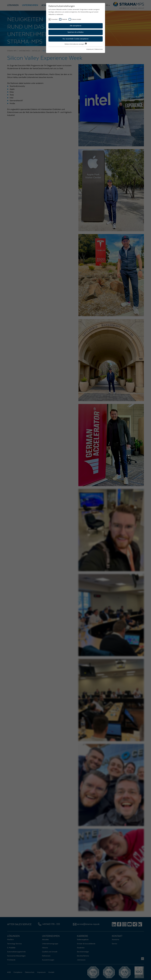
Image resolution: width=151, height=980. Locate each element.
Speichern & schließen (76, 32)
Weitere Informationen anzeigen (75, 44)
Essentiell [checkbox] (54, 19)
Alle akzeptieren (76, 26)
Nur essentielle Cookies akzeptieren (76, 39)
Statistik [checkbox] (65, 19)
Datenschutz (99, 49)
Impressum (90, 49)
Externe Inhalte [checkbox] (76, 19)
